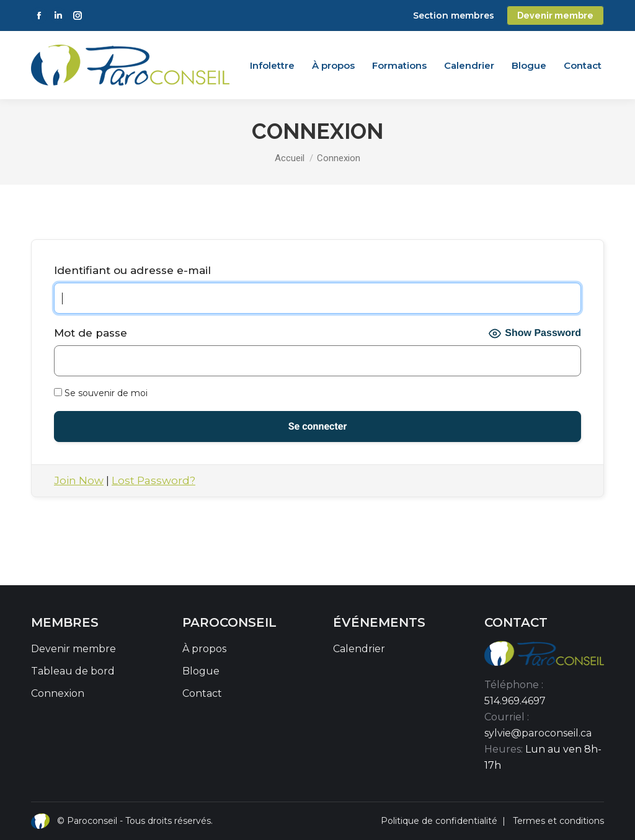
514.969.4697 (515, 701)
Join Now (79, 480)
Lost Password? (153, 480)
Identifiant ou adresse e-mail (132, 270)
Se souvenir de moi (101, 393)
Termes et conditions (558, 821)
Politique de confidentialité (439, 821)
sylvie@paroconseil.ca (538, 733)
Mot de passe (91, 333)
